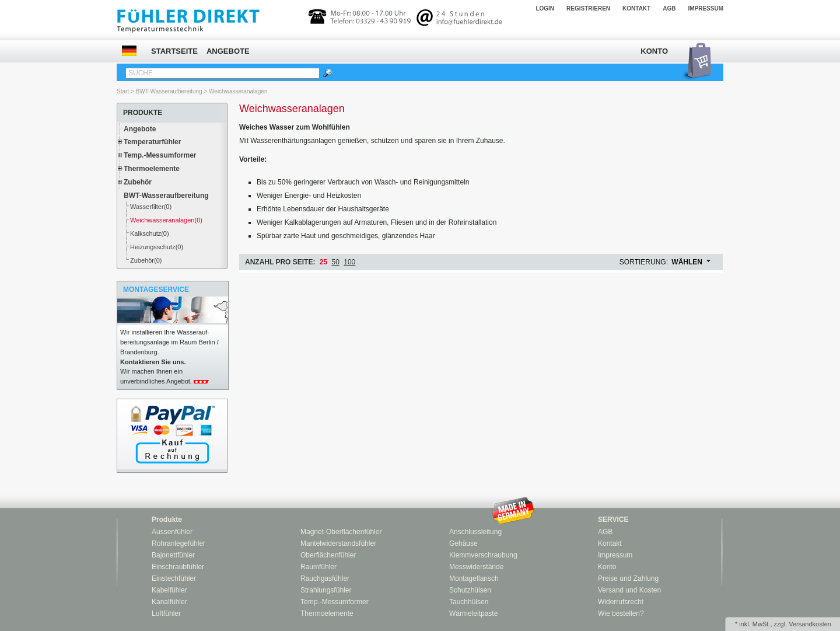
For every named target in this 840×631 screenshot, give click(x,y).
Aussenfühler (172, 532)
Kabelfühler (169, 590)
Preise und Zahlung (628, 578)
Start (123, 91)
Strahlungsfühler (326, 590)
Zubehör (138, 182)
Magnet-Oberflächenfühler (341, 532)
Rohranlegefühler (178, 543)
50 (336, 262)
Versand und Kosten (629, 590)
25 (323, 262)
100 (349, 262)
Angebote (228, 51)
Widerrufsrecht (621, 602)
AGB (669, 8)
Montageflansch (474, 578)
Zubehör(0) (146, 260)
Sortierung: (644, 262)
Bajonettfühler (173, 555)
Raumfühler (318, 567)
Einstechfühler (174, 578)
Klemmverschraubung (483, 555)
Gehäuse (463, 543)
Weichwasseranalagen (238, 91)
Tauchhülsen (469, 602)
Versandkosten (810, 624)
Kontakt (636, 8)
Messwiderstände (476, 567)
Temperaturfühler (152, 142)
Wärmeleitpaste (473, 613)
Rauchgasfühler (325, 578)
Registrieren (588, 8)
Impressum (706, 8)
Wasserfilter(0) (151, 207)
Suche (141, 73)
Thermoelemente (152, 169)
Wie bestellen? (621, 613)
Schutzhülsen (470, 590)
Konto (654, 51)
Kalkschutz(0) (150, 233)
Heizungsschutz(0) (157, 247)
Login (545, 8)
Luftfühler (166, 613)
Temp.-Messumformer (160, 155)
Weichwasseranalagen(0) (166, 220)
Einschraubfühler (178, 567)
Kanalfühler (169, 602)
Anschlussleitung (475, 532)
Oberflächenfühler (328, 555)
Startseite (174, 51)
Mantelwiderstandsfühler (338, 543)
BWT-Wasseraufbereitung (169, 91)
